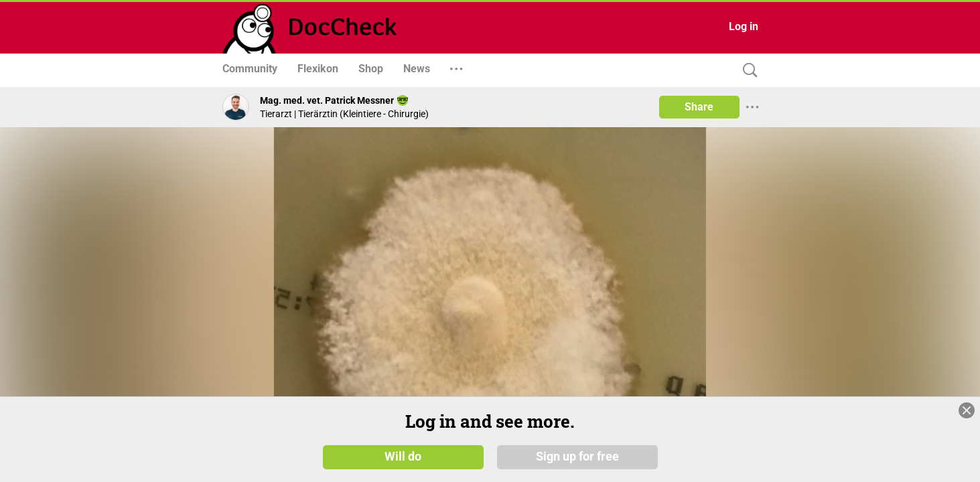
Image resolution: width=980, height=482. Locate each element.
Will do (403, 457)
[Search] (747, 71)
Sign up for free (577, 457)
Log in (744, 26)
